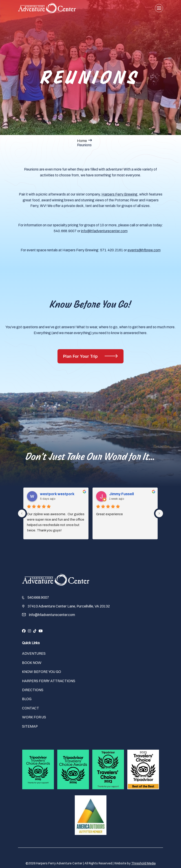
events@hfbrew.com (144, 250)
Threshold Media (143, 863)
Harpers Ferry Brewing (119, 194)
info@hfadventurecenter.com (104, 231)
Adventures (34, 653)
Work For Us (34, 717)
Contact (31, 708)
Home (82, 141)
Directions (33, 690)
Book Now (32, 663)
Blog (27, 699)
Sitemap (30, 726)
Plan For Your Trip (81, 356)
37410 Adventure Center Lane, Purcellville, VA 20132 (69, 606)
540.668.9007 (38, 597)
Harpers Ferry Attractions (49, 681)
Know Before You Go (42, 672)
